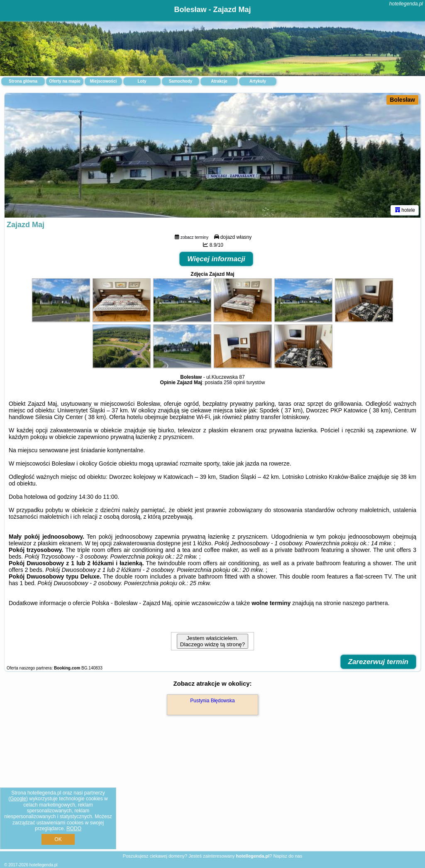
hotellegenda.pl (406, 4)
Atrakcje (219, 81)
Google (18, 799)
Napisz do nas (288, 856)
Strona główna (23, 81)
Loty (142, 81)
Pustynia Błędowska (212, 701)
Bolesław (402, 100)
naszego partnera (365, 603)
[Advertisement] (212, 792)
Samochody (181, 81)
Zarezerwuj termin (379, 662)
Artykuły (258, 81)
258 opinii (234, 383)
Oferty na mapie (65, 81)
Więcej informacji (216, 259)
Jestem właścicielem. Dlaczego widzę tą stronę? (212, 641)
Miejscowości (103, 81)
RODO (74, 829)
